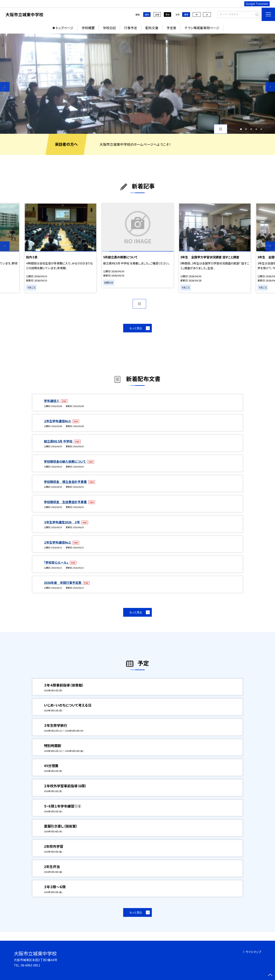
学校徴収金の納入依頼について (65, 461)
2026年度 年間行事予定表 (63, 583)
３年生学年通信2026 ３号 (62, 522)
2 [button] (246, 129)
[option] (137, 84)
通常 (147, 15)
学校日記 (109, 28)
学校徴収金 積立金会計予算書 (66, 482)
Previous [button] (5, 87)
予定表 (171, 28)
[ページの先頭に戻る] (270, 975)
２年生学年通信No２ (58, 542)
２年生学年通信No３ (58, 421)
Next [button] (270, 87)
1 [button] (241, 129)
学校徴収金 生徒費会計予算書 (66, 502)
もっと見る (136, 328)
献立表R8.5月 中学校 (59, 441)
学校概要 (88, 28)
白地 (157, 15)
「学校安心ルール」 (56, 562)
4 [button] (256, 129)
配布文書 (152, 28)
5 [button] (261, 129)
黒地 (167, 15)
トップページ (65, 28)
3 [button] (251, 129)
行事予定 (131, 28)
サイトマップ (253, 952)
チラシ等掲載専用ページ (202, 28)
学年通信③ (52, 401)
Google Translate (257, 4)
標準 (186, 15)
